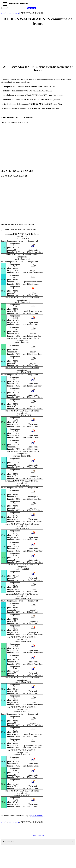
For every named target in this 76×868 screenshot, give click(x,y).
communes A (14, 13)
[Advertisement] (38, 46)
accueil (4, 13)
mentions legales (38, 835)
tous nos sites (9, 842)
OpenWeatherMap (37, 816)
